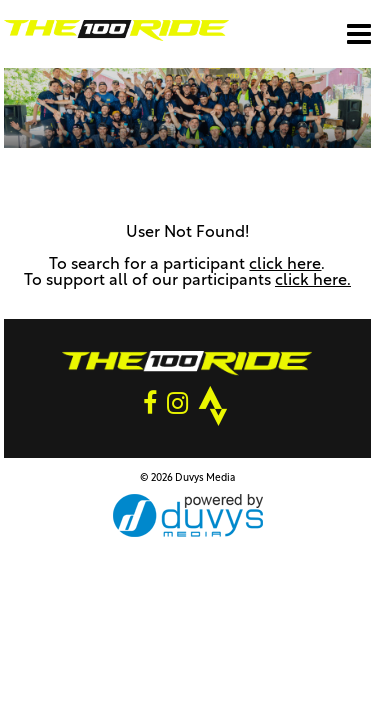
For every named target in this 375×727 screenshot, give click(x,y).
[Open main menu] (359, 34)
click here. (313, 281)
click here (285, 265)
